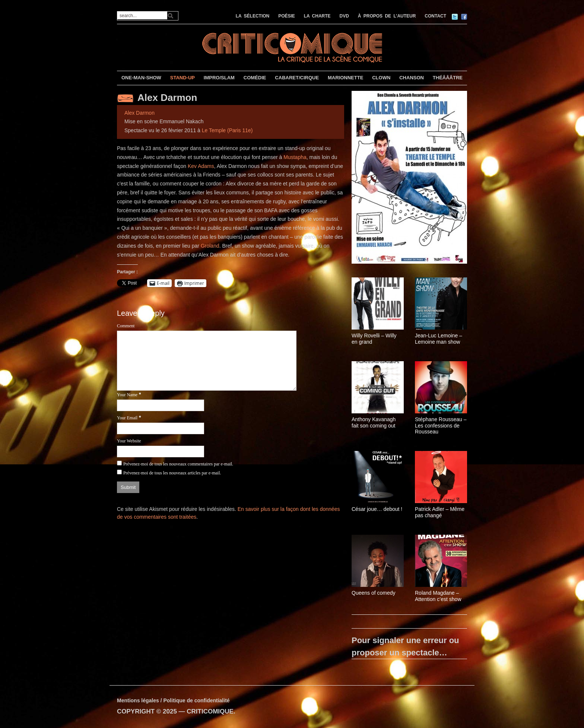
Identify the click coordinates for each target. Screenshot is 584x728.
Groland (210, 246)
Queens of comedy (374, 593)
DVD (344, 16)
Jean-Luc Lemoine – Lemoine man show (439, 339)
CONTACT (435, 16)
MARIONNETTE (345, 78)
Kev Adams (201, 166)
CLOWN (381, 78)
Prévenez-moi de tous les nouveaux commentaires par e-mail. (178, 464)
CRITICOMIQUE (210, 711)
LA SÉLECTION (253, 16)
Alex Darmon (167, 98)
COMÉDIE (255, 78)
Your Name (127, 395)
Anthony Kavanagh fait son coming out (374, 422)
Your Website (129, 441)
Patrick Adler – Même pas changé (440, 512)
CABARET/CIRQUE (297, 78)
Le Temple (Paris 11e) (227, 130)
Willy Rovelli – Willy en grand (374, 339)
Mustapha (295, 157)
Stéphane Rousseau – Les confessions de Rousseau (441, 426)
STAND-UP (182, 78)
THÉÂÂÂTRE (448, 78)
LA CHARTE (317, 16)
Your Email (127, 418)
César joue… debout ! (377, 509)
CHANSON (412, 78)
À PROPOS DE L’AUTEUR (387, 16)
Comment (126, 326)
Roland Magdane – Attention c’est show (438, 596)
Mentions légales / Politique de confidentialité (173, 700)
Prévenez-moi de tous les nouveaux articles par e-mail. (172, 473)
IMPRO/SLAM (219, 78)
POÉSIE (287, 16)
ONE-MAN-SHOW (141, 78)
